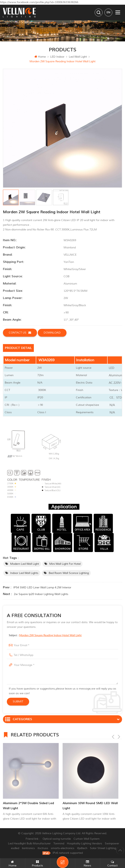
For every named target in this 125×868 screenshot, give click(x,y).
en (108, 12)
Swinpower (112, 843)
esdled (15, 848)
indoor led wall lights (24, 573)
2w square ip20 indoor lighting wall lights (41, 594)
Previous (113, 734)
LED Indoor (57, 57)
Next (119, 734)
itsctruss (43, 848)
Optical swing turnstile (57, 839)
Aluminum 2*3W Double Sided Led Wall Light (28, 806)
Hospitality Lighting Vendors (85, 843)
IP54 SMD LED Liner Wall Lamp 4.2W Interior (42, 587)
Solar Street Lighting (103, 848)
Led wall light (78, 57)
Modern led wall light (25, 564)
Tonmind (59, 843)
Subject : (45, 635)
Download (52, 333)
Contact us (20, 333)
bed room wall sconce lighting (69, 573)
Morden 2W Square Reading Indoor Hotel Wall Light (50, 635)
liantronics (28, 848)
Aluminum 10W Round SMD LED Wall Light (90, 806)
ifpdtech (82, 848)
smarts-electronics (63, 848)
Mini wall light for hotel (65, 564)
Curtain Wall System (87, 839)
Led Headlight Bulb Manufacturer (29, 843)
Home (40, 57)
